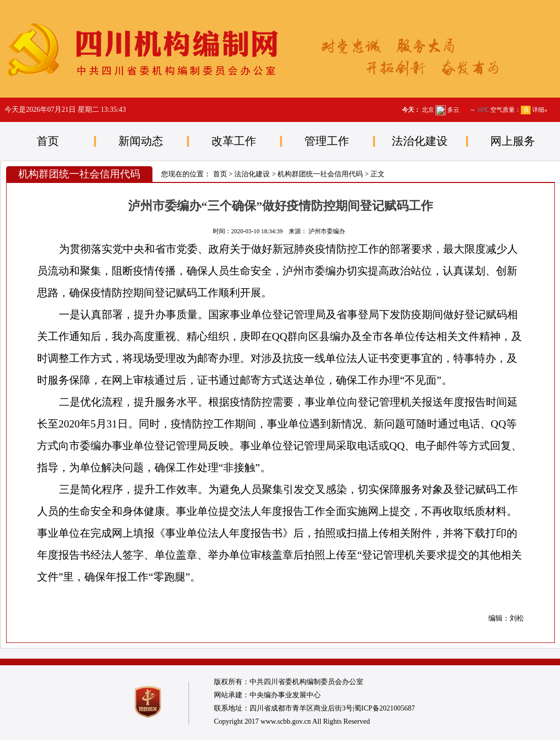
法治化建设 (420, 141)
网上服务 (513, 141)
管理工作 (327, 141)
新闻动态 (141, 141)
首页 (48, 141)
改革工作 (234, 141)
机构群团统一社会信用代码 (320, 174)
